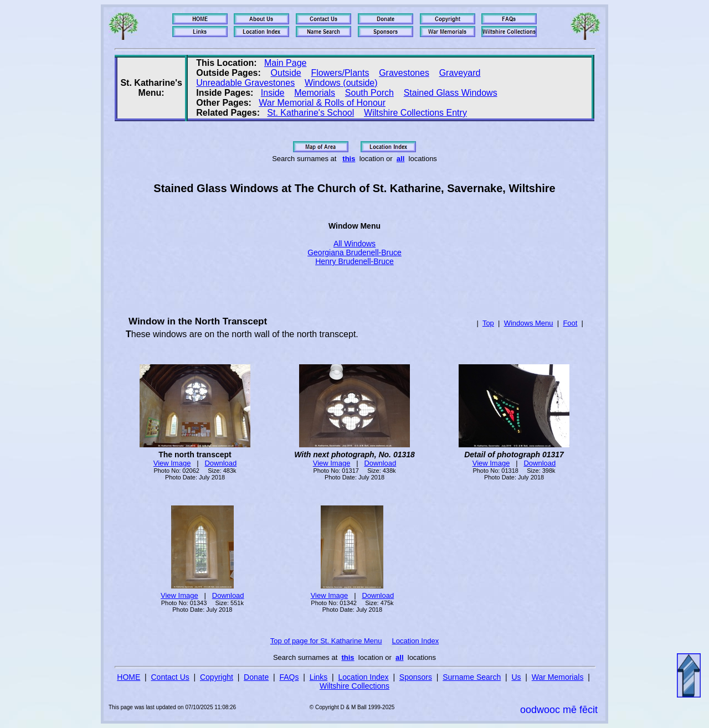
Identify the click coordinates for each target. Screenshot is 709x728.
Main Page (286, 63)
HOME (129, 677)
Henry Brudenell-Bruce (354, 261)
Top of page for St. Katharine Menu (326, 641)
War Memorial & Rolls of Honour (322, 103)
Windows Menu (529, 323)
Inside (273, 93)
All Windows (354, 244)
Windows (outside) (341, 83)
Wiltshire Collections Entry (415, 113)
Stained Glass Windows (451, 93)
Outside (286, 73)
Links (319, 677)
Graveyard (460, 73)
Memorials (315, 93)
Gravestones (404, 73)
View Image (172, 463)
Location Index (416, 641)
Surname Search (472, 677)
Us (516, 677)
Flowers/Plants (340, 73)
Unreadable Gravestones (245, 83)
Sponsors (416, 677)
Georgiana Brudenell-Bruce (354, 252)
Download (220, 463)
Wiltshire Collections (354, 686)
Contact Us (170, 677)
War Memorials (558, 677)
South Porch (369, 93)
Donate (256, 677)
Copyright (217, 677)
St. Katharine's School (310, 113)
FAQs (289, 677)
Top (488, 323)
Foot (570, 323)
